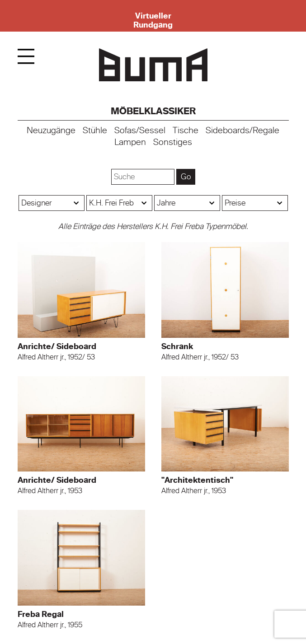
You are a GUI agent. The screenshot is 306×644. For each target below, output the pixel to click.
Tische (186, 131)
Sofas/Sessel (140, 131)
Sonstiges (173, 142)
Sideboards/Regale (242, 131)
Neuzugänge (51, 131)
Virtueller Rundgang (153, 20)
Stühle (95, 131)
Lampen (130, 142)
